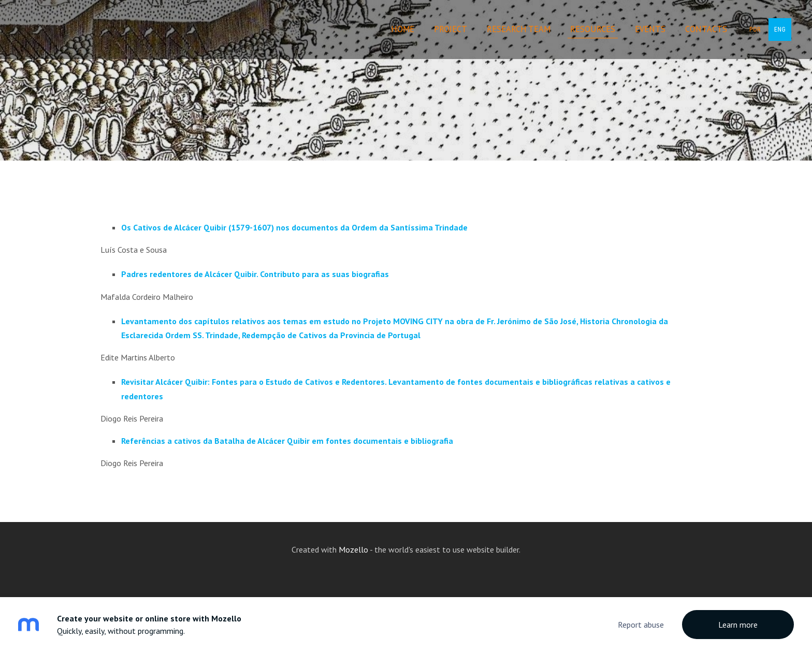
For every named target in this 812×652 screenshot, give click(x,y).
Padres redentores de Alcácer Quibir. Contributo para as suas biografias (255, 274)
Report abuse (641, 625)
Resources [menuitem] (593, 29)
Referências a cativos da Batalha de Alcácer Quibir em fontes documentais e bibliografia (287, 441)
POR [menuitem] (755, 30)
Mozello (353, 549)
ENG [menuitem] (780, 30)
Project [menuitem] (451, 29)
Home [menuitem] (403, 29)
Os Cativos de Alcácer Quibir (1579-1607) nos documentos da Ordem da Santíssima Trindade (294, 227)
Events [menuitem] (650, 29)
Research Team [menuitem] (519, 29)
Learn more (738, 625)
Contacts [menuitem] (706, 29)
